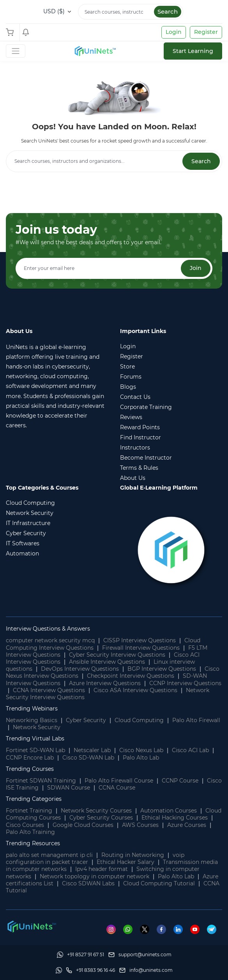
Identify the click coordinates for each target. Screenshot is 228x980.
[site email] (146, 970)
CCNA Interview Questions (49, 690)
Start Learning (193, 51)
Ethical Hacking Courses (175, 818)
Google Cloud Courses (83, 825)
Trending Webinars (32, 709)
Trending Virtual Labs (35, 739)
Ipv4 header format (102, 869)
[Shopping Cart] (12, 32)
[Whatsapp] (132, 929)
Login (174, 32)
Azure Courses (187, 825)
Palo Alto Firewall (196, 720)
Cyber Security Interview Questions (117, 655)
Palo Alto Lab (141, 758)
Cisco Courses (25, 825)
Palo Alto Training (30, 832)
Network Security (37, 727)
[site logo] (95, 51)
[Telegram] (215, 929)
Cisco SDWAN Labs (88, 883)
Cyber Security (86, 720)
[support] (140, 955)
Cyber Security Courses (101, 818)
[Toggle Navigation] (16, 51)
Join (196, 268)
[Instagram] (115, 929)
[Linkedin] (182, 929)
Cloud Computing (139, 720)
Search (168, 11)
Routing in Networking (133, 855)
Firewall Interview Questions (141, 648)
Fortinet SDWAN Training (41, 781)
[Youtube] (199, 929)
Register (206, 32)
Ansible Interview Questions (107, 662)
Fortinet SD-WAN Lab (35, 750)
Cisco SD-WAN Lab (88, 758)
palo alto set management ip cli (49, 855)
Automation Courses (169, 811)
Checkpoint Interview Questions (131, 676)
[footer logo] (31, 926)
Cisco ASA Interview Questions (135, 690)
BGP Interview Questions (162, 669)
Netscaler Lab (92, 750)
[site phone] (90, 970)
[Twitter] (148, 929)
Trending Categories (34, 799)
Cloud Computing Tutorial (159, 883)
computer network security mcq (50, 640)
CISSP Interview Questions (140, 640)
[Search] (131, 12)
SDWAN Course (69, 788)
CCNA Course (117, 788)
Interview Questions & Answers (48, 629)
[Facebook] (165, 929)
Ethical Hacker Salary (125, 862)
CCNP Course (180, 781)
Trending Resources (33, 843)
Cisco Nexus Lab (141, 750)
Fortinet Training (29, 811)
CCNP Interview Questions (185, 683)
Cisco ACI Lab (190, 750)
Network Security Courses (96, 811)
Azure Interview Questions (105, 683)
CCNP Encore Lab (30, 758)
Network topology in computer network (95, 876)
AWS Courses (140, 825)
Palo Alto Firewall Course (119, 781)
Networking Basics (32, 720)
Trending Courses (30, 769)
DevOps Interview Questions (80, 669)
